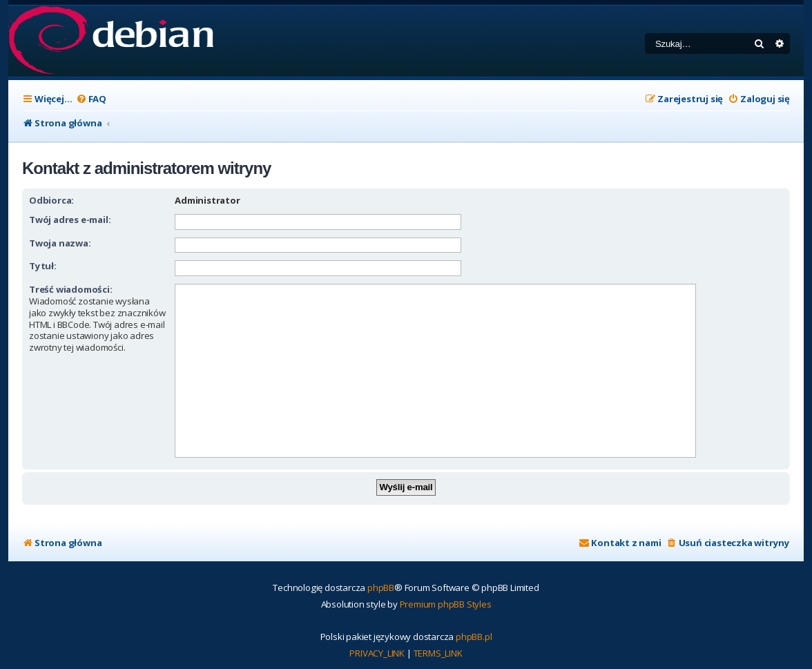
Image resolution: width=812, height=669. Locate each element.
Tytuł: (43, 266)
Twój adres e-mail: (70, 220)
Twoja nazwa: (60, 243)
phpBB (381, 588)
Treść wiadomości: (71, 289)
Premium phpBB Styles (446, 604)
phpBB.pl (474, 637)
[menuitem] (91, 99)
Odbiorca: (51, 200)
